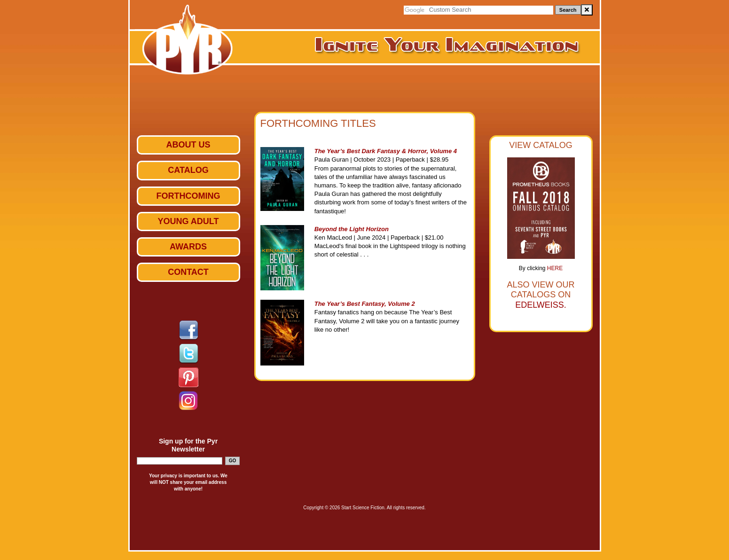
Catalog (188, 170)
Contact (188, 272)
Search (568, 10)
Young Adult (188, 221)
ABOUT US (188, 145)
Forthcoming (188, 196)
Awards (188, 247)
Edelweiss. (541, 305)
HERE (555, 268)
